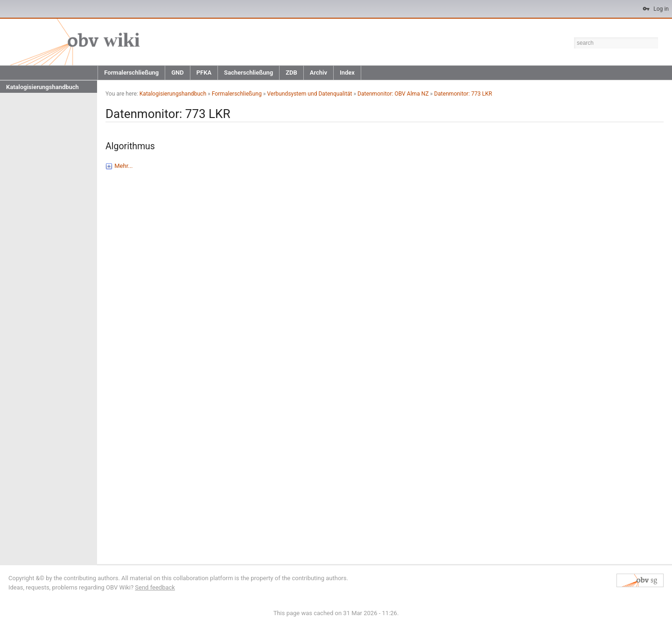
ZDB (291, 73)
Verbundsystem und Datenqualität (309, 94)
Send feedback (155, 587)
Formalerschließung (131, 73)
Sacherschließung (248, 73)
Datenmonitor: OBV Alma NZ (393, 94)
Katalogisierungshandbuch (42, 87)
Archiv (318, 73)
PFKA (204, 73)
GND (178, 73)
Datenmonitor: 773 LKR (463, 94)
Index (347, 73)
